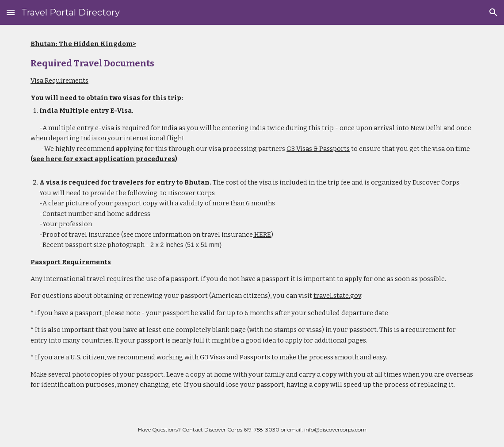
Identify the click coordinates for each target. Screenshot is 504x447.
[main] (252, 219)
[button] (11, 12)
